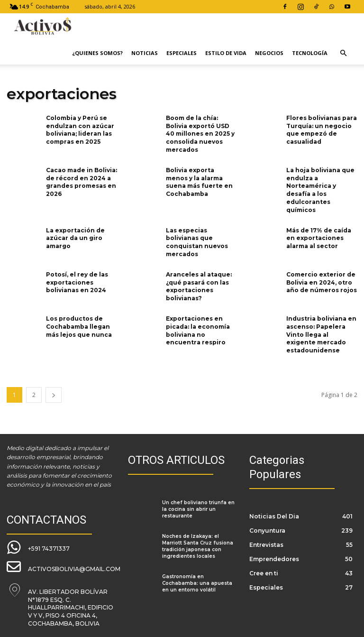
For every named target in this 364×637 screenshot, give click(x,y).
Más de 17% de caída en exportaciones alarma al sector (319, 238)
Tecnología (310, 53)
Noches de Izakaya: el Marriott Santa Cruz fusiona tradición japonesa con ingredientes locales (198, 546)
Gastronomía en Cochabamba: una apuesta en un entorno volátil (197, 583)
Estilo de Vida (226, 53)
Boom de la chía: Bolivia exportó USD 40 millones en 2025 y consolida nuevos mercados (200, 134)
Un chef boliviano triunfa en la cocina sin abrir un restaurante (198, 509)
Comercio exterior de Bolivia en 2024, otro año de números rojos (322, 282)
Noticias (145, 53)
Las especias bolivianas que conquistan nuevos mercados (197, 242)
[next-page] (54, 395)
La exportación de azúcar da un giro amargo (75, 238)
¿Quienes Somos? (97, 53)
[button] (343, 53)
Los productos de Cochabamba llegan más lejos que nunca (79, 327)
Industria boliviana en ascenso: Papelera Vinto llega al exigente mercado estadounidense (321, 334)
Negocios (269, 53)
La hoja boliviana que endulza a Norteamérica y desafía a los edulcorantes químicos (320, 190)
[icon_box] (38, 547)
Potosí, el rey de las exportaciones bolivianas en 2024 (77, 282)
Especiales (182, 53)
